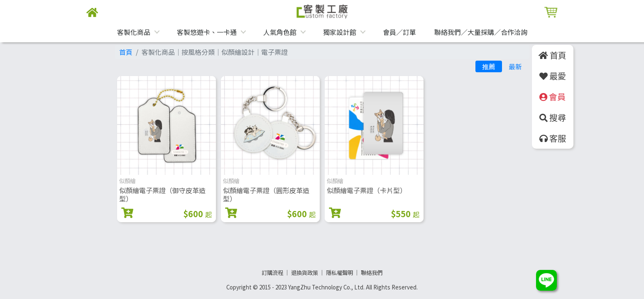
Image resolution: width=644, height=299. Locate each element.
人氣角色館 (280, 32)
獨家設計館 (340, 32)
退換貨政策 (305, 273)
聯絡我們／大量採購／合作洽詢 (481, 32)
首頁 (126, 52)
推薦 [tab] (489, 66)
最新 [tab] (515, 66)
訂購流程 (272, 273)
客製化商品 (134, 32)
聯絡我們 (372, 273)
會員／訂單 (399, 32)
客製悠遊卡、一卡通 (207, 32)
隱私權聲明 (339, 273)
